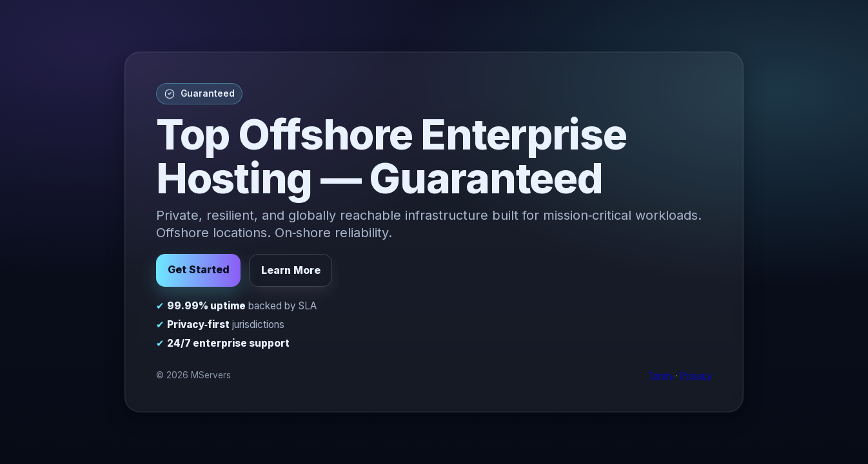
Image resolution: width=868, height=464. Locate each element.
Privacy (696, 376)
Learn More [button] (291, 270)
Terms (661, 376)
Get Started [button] (199, 269)
